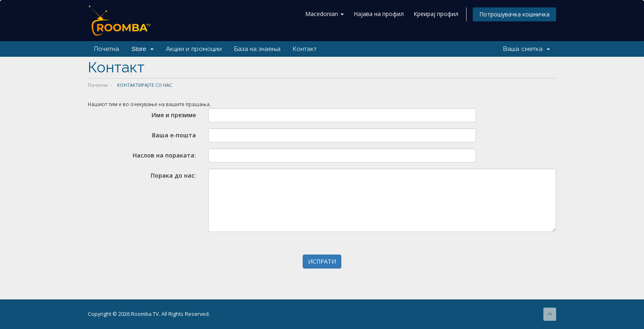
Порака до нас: (173, 175)
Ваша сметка (527, 49)
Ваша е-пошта (174, 135)
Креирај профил (436, 14)
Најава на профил (379, 14)
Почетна (107, 49)
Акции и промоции (194, 49)
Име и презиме (174, 115)
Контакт (305, 49)
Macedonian (324, 14)
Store (143, 49)
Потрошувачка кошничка (514, 14)
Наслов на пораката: (164, 155)
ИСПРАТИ (322, 261)
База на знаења (257, 49)
